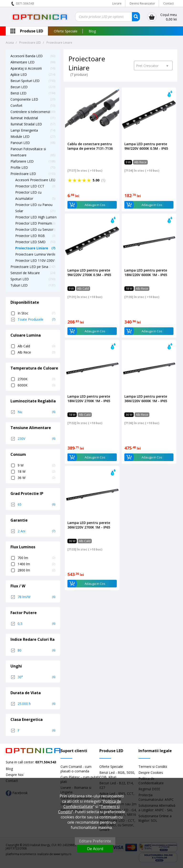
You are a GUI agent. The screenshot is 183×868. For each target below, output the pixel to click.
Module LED (20, 136)
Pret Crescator (152, 66)
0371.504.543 (25, 3)
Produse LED (32, 31)
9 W (36, 465)
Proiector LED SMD (30, 242)
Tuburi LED (19, 285)
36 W (36, 478)
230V (36, 439)
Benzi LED (18, 93)
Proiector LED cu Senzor (34, 229)
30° (36, 677)
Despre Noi (15, 775)
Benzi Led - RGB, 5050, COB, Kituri (117, 775)
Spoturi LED (20, 279)
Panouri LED (20, 143)
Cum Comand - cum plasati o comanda (76, 769)
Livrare (117, 3)
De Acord (95, 849)
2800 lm (36, 570)
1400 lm (36, 564)
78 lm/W (36, 597)
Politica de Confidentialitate (92, 804)
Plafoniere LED (22, 161)
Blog (92, 31)
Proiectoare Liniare (32, 248)
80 (36, 650)
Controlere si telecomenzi (30, 112)
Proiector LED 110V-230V (35, 260)
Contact (168, 3)
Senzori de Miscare (25, 273)
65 (36, 504)
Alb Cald (36, 346)
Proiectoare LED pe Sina (29, 267)
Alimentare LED (23, 62)
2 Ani (36, 531)
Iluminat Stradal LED (26, 124)
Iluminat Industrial (24, 118)
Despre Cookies (151, 773)
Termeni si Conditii (153, 767)
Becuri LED (19, 87)
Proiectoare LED (23, 174)
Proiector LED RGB (30, 236)
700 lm (36, 558)
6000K (36, 385)
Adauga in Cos (86, 205)
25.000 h (36, 704)
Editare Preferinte (95, 841)
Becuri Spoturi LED (25, 81)
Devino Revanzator (142, 3)
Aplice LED (19, 74)
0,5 (36, 624)
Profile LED (19, 167)
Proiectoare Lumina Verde (35, 254)
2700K (36, 379)
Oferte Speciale (66, 31)
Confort (16, 105)
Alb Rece (36, 352)
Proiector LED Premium (34, 223)
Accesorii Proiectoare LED (35, 180)
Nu (36, 412)
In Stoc (36, 313)
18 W (36, 472)
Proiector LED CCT (30, 186)
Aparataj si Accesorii (26, 68)
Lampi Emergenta (24, 130)
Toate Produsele (36, 319)
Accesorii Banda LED (27, 56)
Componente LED (24, 99)
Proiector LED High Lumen (36, 217)
